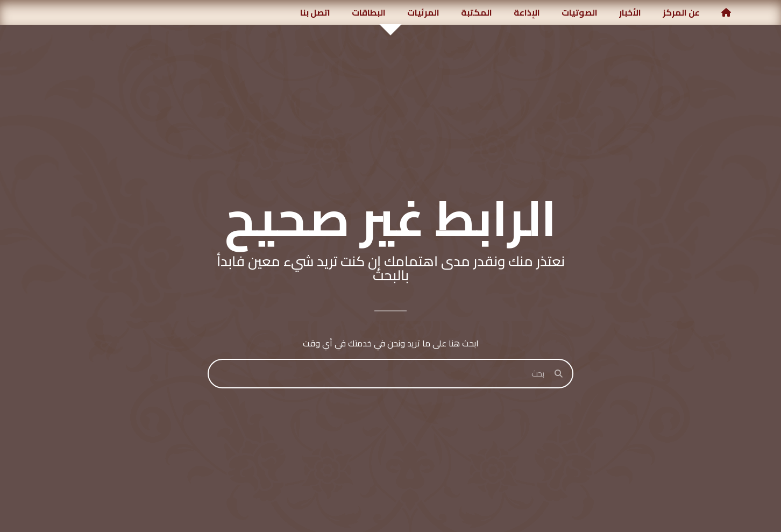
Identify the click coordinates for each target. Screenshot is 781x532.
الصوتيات (580, 12)
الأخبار (630, 12)
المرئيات (423, 12)
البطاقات (369, 12)
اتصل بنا (315, 12)
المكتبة (477, 12)
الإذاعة (527, 12)
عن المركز (681, 12)
